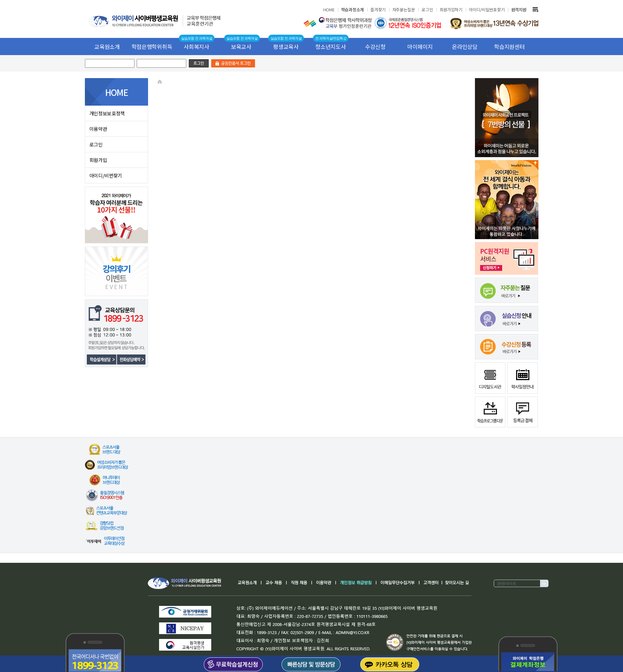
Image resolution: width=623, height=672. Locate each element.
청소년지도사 (330, 46)
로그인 (427, 10)
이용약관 (98, 129)
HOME (329, 10)
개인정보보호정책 (107, 113)
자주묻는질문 (404, 10)
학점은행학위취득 (152, 46)
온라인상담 (465, 46)
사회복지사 (196, 46)
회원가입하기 (451, 10)
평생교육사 (286, 46)
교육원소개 (107, 46)
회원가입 (98, 160)
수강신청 (375, 46)
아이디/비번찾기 (106, 175)
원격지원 (519, 10)
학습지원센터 (509, 46)
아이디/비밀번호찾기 (487, 10)
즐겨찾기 (378, 10)
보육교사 (241, 46)
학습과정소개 (352, 10)
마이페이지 (420, 46)
